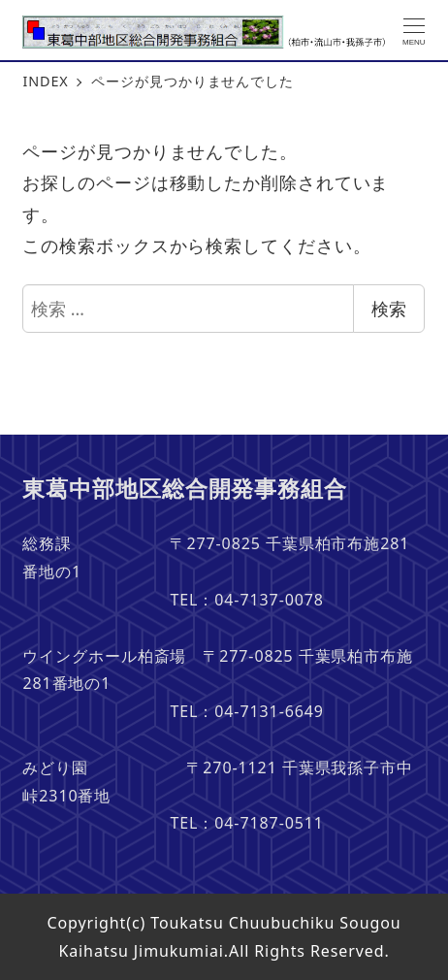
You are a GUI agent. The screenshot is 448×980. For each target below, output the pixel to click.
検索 (389, 309)
